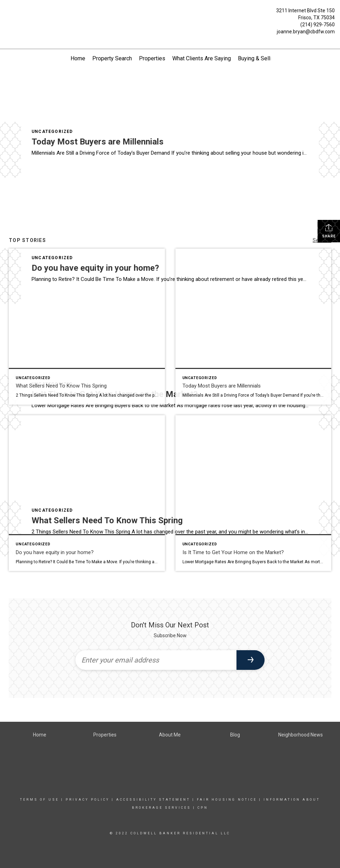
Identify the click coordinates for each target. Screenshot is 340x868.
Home (78, 58)
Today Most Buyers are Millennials (98, 142)
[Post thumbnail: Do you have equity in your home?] (87, 493)
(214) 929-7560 (318, 25)
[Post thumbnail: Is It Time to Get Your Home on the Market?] (254, 493)
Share (329, 231)
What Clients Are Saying (202, 58)
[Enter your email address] (156, 660)
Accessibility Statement (153, 800)
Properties (152, 58)
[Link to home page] (7, 18)
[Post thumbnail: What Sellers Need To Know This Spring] (87, 327)
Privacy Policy (88, 800)
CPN (203, 808)
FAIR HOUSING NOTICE (227, 800)
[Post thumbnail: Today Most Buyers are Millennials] (254, 327)
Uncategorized (52, 132)
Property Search (112, 58)
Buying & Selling (258, 58)
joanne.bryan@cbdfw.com (306, 32)
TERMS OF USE (39, 800)
